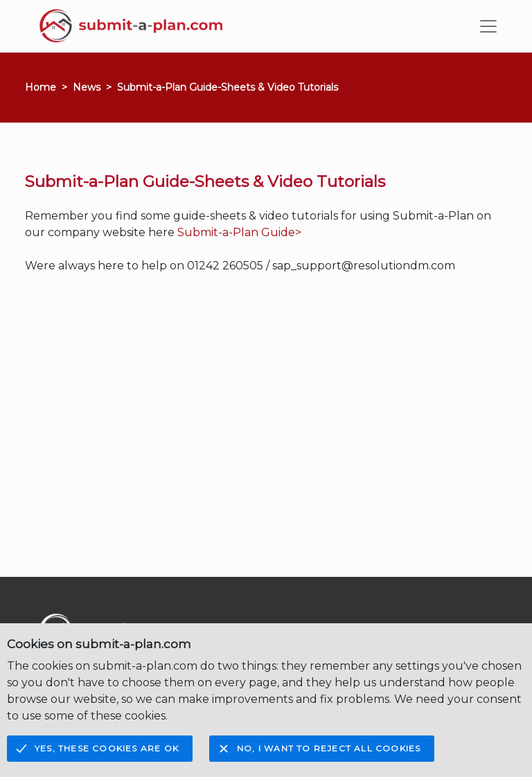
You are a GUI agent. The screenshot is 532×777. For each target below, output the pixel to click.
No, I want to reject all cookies (329, 748)
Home (41, 87)
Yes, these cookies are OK (107, 748)
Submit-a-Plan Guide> (239, 232)
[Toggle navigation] (488, 26)
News (87, 87)
